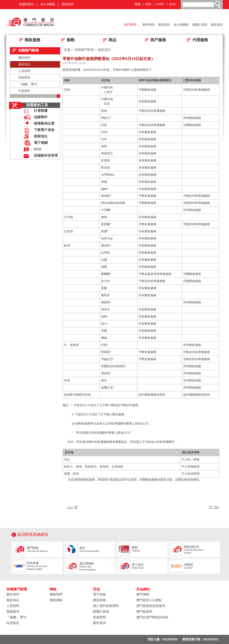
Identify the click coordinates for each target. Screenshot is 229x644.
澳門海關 (143, 594)
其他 (96, 589)
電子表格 (99, 594)
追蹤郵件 (35, 118)
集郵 (67, 40)
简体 (148, 4)
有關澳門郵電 (17, 589)
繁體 (138, 4)
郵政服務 (29, 40)
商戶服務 (154, 40)
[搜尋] (202, 4)
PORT (160, 4)
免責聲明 (99, 617)
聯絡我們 (68, 4)
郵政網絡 (56, 600)
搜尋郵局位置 (38, 124)
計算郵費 (35, 111)
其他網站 (143, 589)
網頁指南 (99, 600)
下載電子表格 (38, 130)
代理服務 (196, 40)
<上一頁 (72, 507)
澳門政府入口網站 (149, 600)
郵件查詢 (149, 25)
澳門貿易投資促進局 (151, 606)
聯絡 (53, 589)
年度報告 (24, 91)
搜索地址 (35, 137)
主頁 (67, 50)
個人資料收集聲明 (106, 606)
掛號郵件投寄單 (40, 156)
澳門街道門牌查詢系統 (152, 617)
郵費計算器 (200, 25)
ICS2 (31, 150)
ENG (173, 4)
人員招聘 (24, 71)
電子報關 (35, 143)
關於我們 (24, 58)
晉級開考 (24, 78)
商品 (108, 40)
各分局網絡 (48, 4)
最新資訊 (164, 25)
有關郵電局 (26, 4)
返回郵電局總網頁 (33, 535)
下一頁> (214, 507)
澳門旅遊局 (144, 611)
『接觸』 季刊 (28, 84)
